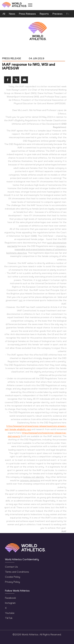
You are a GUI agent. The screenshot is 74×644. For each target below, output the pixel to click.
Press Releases (27, 14)
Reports (44, 14)
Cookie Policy (13, 577)
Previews (58, 14)
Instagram (10, 603)
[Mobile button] (30, 5)
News (12, 14)
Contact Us (11, 567)
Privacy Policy (12, 582)
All (4, 14)
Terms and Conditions (17, 572)
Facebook (10, 598)
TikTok (9, 618)
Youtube (10, 613)
